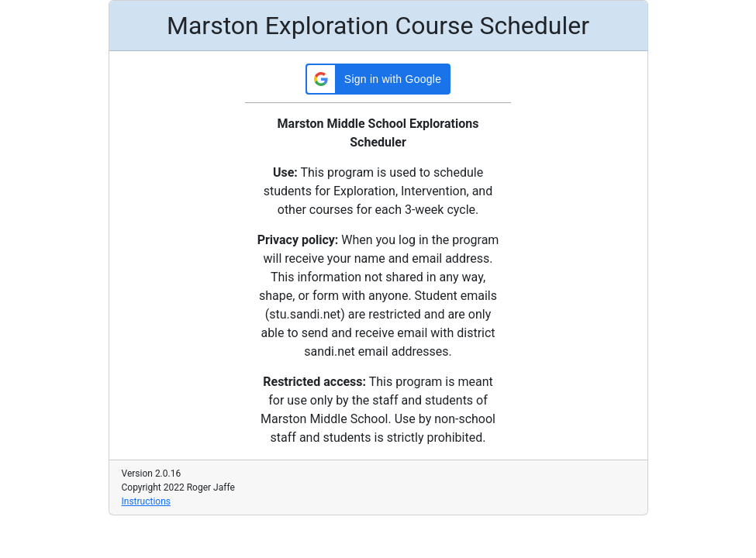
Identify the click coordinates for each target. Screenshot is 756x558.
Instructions (146, 501)
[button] (378, 79)
